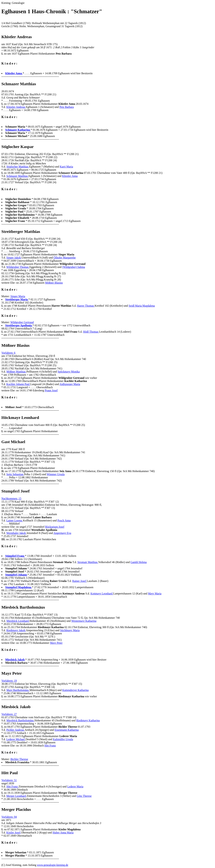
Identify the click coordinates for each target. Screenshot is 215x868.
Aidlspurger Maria (70, 384)
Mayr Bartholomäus (18, 690)
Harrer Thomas (86, 306)
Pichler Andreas (16, 730)
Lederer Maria (75, 786)
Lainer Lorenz (15, 520)
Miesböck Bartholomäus (20, 720)
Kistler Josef (14, 833)
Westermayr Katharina (84, 621)
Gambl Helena (139, 562)
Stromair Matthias (88, 562)
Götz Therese (84, 796)
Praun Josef (51, 390)
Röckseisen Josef (55, 527)
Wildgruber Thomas (18, 267)
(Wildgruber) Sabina (74, 267)
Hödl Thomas (91, 332)
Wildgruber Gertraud (22, 322)
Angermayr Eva (62, 533)
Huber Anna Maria (63, 833)
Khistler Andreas (16, 107)
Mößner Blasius (54, 283)
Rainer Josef (80, 581)
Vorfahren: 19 (9, 681)
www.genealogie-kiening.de (52, 865)
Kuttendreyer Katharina (75, 690)
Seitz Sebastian (15, 474)
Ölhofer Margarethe (65, 258)
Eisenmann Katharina (67, 730)
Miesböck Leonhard (18, 621)
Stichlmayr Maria (70, 630)
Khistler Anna (70, 176)
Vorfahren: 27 (9, 714)
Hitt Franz (50, 746)
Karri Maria (67, 167)
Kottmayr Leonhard (102, 594)
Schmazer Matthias (17, 176)
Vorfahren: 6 (8, 353)
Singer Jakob (14, 258)
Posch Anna (64, 520)
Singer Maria (18, 296)
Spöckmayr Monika (69, 372)
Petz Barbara (67, 107)
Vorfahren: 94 (9, 817)
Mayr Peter (56, 643)
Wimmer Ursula (56, 474)
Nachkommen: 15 (11, 499)
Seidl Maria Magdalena (142, 306)
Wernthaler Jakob (16, 533)
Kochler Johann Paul (18, 384)
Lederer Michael (16, 739)
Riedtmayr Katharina (88, 720)
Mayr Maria (155, 594)
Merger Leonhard (17, 796)
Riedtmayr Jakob (16, 630)
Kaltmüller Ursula (63, 739)
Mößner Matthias (16, 372)
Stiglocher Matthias (18, 167)
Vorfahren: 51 (9, 780)
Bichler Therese (19, 759)
